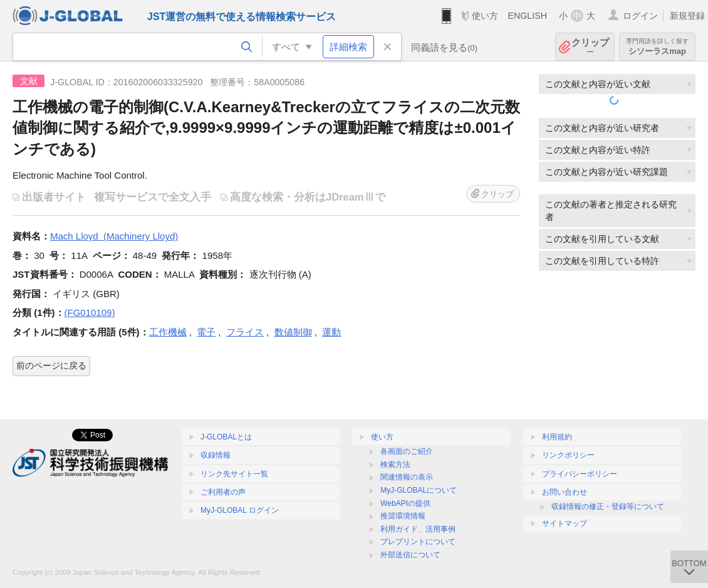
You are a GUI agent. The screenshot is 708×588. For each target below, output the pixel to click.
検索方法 (395, 465)
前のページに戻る (51, 365)
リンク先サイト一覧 (234, 474)
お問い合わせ (565, 492)
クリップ (590, 47)
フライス (245, 332)
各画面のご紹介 (407, 451)
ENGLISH (527, 16)
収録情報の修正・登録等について (608, 507)
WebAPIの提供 (405, 503)
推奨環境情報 (403, 516)
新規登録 (687, 16)
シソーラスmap (657, 47)
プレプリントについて (418, 542)
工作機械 (168, 332)
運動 (331, 332)
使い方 (485, 16)
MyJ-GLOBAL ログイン (240, 510)
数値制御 (293, 332)
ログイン (640, 16)
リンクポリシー (568, 455)
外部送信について (410, 555)
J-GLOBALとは (226, 437)
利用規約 (557, 437)
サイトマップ (565, 523)
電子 (206, 332)
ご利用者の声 (223, 492)
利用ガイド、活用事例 (418, 529)
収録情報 (216, 455)
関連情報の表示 (407, 477)
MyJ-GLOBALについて (419, 490)
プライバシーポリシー (580, 474)
